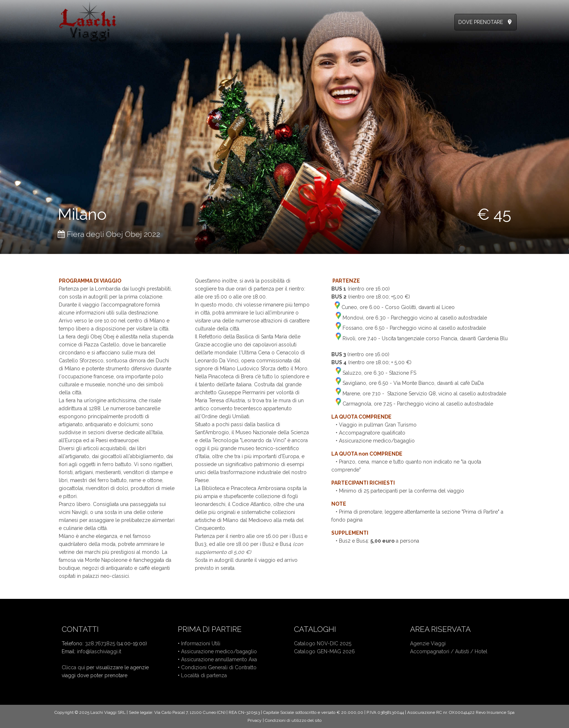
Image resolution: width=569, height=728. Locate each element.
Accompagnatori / (433, 651)
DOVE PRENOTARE (481, 22)
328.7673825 (100, 643)
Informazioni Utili (201, 643)
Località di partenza (204, 675)
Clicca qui (73, 667)
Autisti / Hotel (471, 651)
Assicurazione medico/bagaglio (219, 651)
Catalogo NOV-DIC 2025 (323, 643)
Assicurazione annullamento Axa (219, 659)
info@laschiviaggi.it (99, 651)
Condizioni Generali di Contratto (219, 667)
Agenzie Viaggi (428, 643)
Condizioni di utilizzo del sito (293, 720)
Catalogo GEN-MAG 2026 (324, 651)
